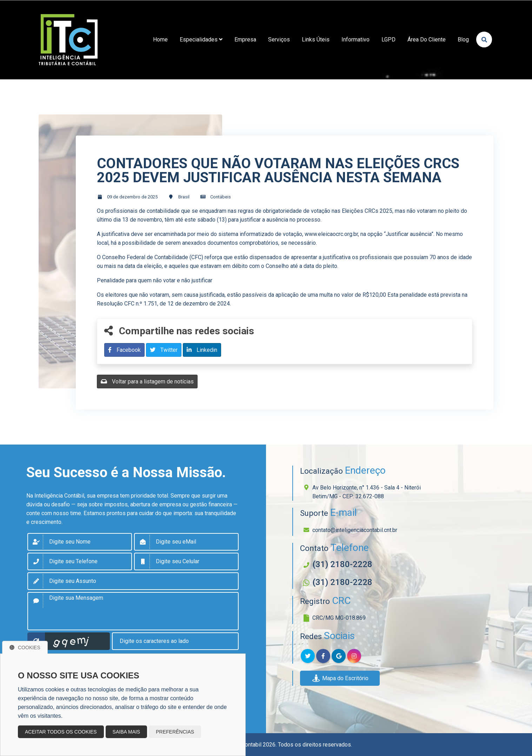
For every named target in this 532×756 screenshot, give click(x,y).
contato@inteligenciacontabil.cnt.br (355, 530)
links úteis (316, 40)
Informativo (355, 40)
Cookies (25, 647)
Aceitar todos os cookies (61, 732)
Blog (463, 40)
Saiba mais (127, 732)
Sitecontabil (247, 745)
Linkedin (202, 350)
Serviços (279, 40)
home (160, 40)
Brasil (184, 197)
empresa (245, 40)
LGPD (388, 40)
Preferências (175, 732)
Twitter (164, 350)
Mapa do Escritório (340, 678)
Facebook (124, 350)
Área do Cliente (427, 40)
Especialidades (201, 40)
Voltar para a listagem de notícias (147, 382)
